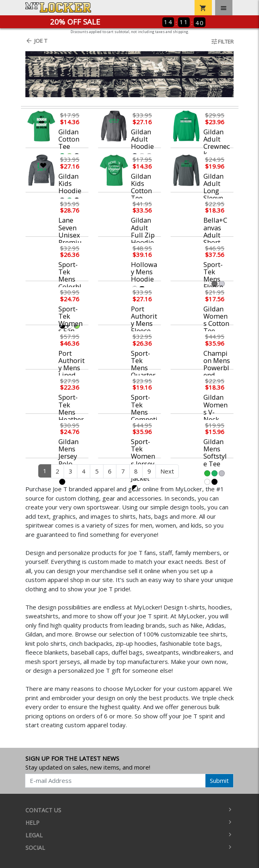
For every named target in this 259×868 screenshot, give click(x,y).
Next (167, 471)
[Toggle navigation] (224, 8)
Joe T (36, 41)
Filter (222, 42)
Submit (219, 780)
